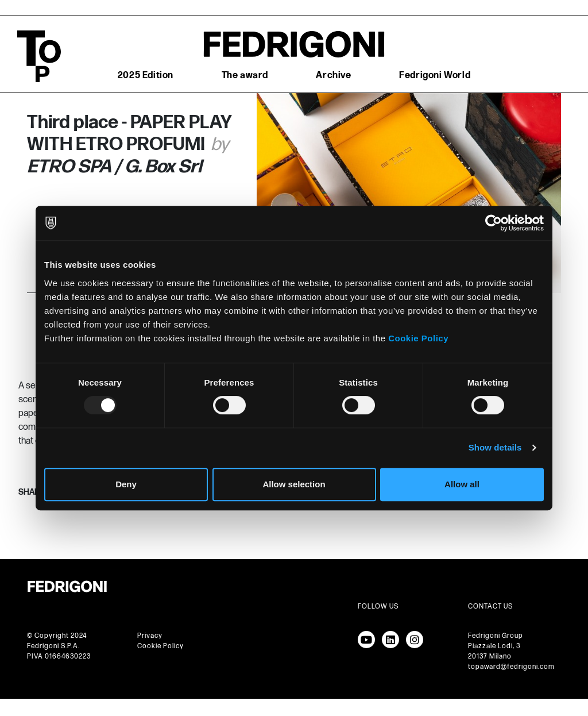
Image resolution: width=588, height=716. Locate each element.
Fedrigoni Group (496, 636)
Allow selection (294, 484)
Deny (126, 484)
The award (245, 76)
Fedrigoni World (435, 76)
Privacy (150, 636)
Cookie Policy (418, 338)
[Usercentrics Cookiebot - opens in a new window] (494, 223)
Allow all (462, 484)
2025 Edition (146, 76)
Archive (333, 76)
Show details (495, 447)
